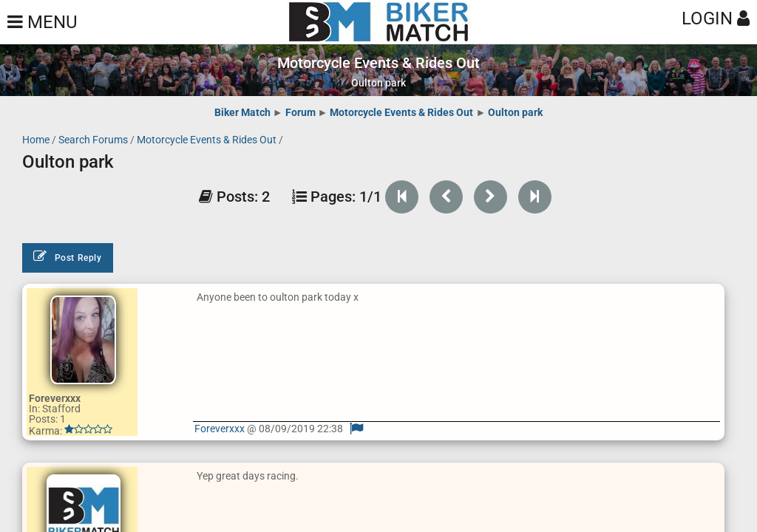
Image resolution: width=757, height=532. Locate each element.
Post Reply (68, 256)
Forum (301, 112)
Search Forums (93, 140)
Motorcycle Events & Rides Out (401, 112)
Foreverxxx (221, 429)
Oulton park (515, 112)
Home (36, 140)
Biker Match (242, 112)
